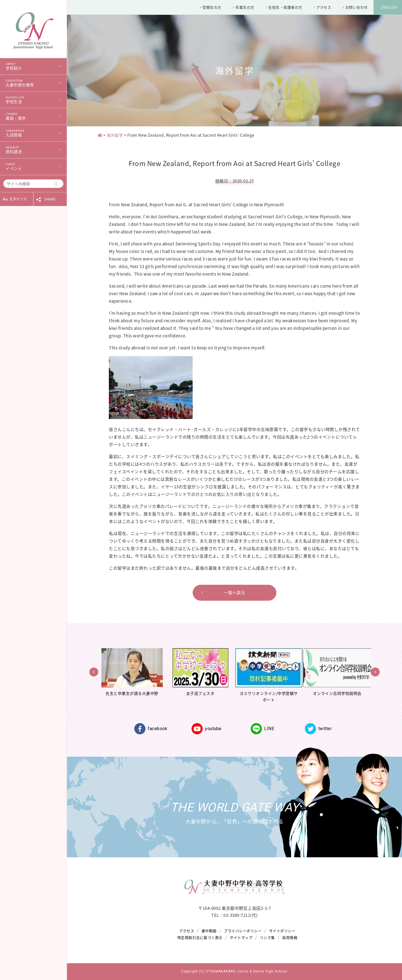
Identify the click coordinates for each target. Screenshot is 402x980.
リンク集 (267, 937)
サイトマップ (241, 937)
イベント (33, 167)
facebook (151, 729)
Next (375, 672)
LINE (262, 729)
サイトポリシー (282, 931)
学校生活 (33, 100)
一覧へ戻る (234, 593)
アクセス (324, 7)
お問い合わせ (357, 7)
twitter (318, 729)
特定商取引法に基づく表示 (200, 937)
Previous (94, 672)
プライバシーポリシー (243, 931)
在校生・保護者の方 (285, 7)
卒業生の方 (245, 7)
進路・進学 (33, 117)
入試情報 (33, 133)
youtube (207, 729)
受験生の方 (212, 7)
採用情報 (290, 937)
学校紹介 (33, 67)
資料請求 (33, 150)
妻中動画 (209, 931)
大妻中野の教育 (33, 83)
